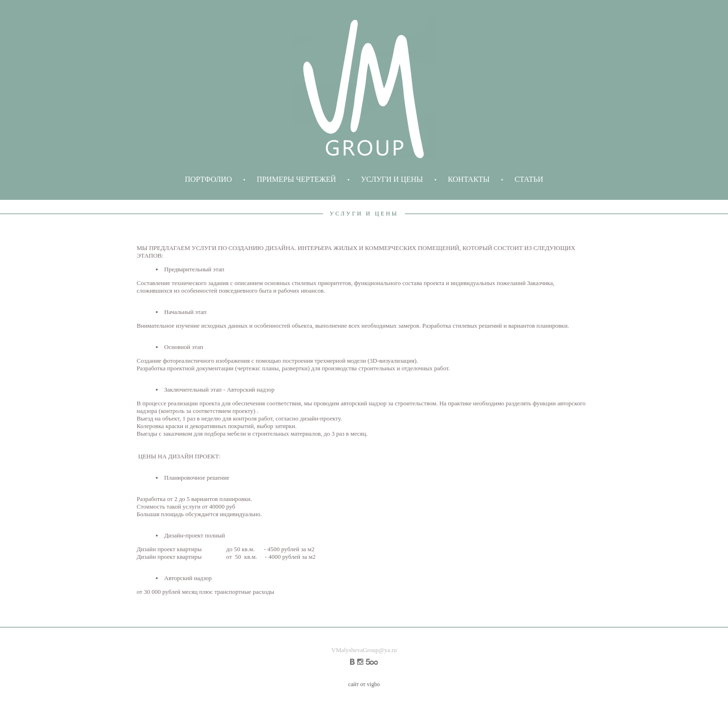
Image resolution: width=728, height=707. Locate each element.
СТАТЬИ (529, 179)
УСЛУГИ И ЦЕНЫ (392, 179)
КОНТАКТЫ (469, 179)
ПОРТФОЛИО (208, 179)
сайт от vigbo (364, 684)
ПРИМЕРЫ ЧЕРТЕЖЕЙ (296, 179)
